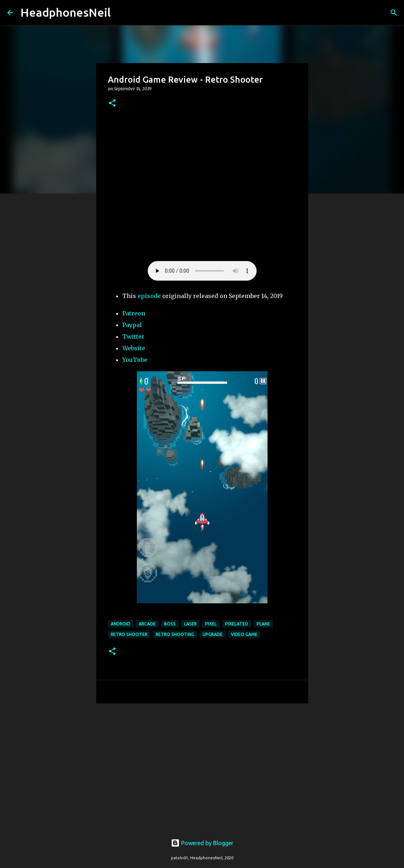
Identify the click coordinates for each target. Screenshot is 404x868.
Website (134, 348)
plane (263, 624)
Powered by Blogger (202, 843)
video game (244, 634)
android (121, 624)
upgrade (213, 634)
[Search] (121, 13)
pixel (211, 624)
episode (149, 296)
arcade (147, 624)
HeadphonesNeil (66, 12)
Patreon (134, 313)
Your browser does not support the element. (202, 271)
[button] (112, 104)
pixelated (237, 624)
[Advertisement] (202, 765)
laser (190, 624)
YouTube (135, 360)
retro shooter (129, 634)
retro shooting (175, 634)
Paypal (132, 325)
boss (170, 624)
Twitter (133, 336)
